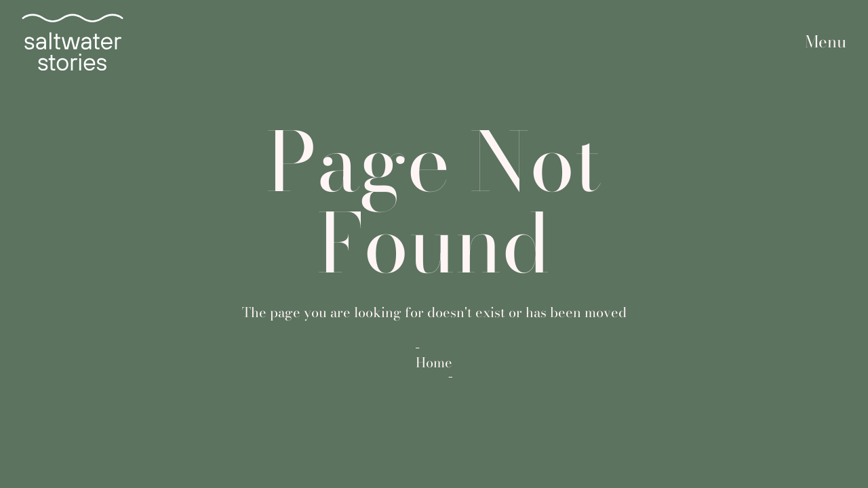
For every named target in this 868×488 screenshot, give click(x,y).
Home (434, 363)
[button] (826, 42)
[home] (73, 42)
